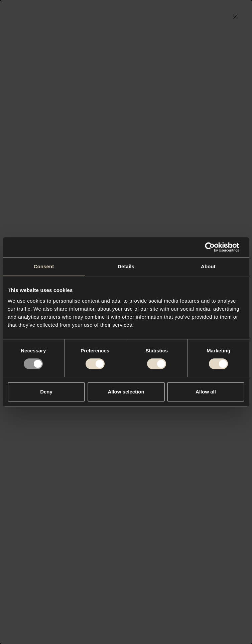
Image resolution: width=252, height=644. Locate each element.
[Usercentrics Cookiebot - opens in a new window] (215, 247)
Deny (46, 392)
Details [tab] (126, 266)
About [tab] (208, 266)
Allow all (206, 392)
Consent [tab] (44, 266)
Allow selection (126, 392)
